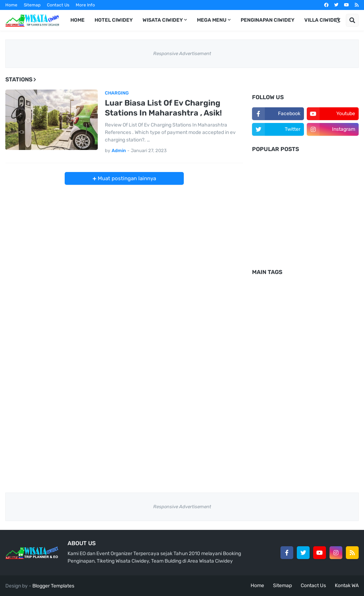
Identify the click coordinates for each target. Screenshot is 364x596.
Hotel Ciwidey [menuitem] (114, 20)
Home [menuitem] (77, 20)
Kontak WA (347, 586)
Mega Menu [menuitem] (212, 20)
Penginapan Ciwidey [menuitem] (267, 20)
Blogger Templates (53, 586)
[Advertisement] (305, 214)
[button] (338, 20)
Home (11, 5)
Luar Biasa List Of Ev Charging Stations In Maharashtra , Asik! (163, 108)
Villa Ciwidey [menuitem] (322, 20)
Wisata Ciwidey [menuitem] (163, 20)
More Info (85, 5)
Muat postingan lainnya (126, 178)
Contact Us (58, 5)
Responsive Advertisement (182, 53)
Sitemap (32, 5)
